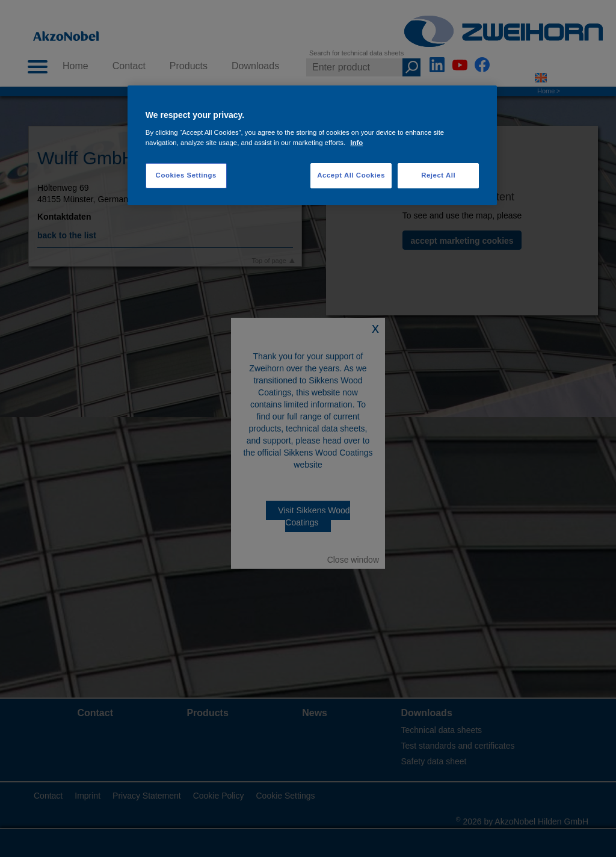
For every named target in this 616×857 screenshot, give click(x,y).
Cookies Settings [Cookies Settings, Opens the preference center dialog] (186, 175)
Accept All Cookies (351, 175)
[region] (312, 145)
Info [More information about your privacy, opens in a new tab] (356, 143)
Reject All (438, 175)
